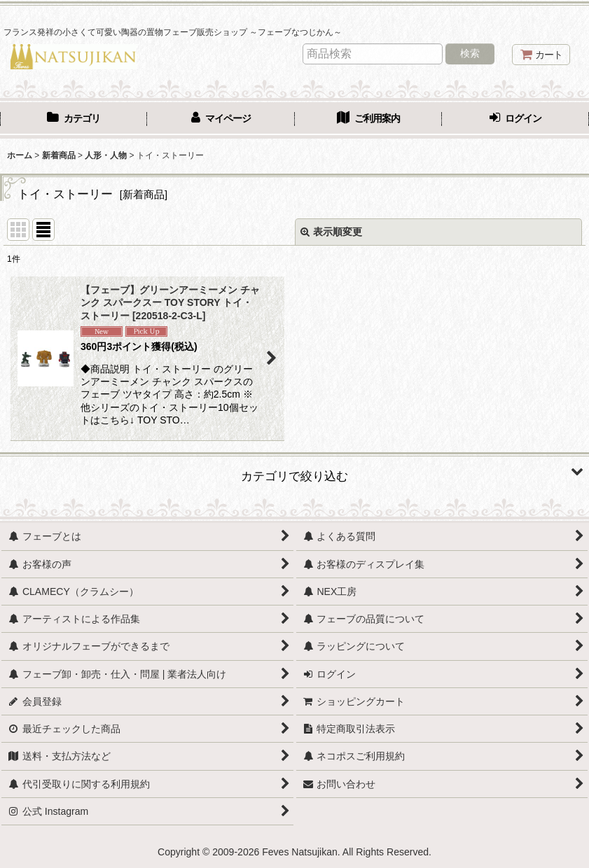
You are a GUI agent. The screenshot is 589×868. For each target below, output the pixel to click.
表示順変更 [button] (331, 232)
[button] (294, 471)
